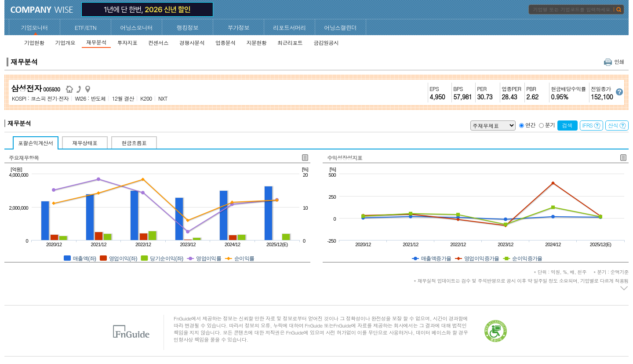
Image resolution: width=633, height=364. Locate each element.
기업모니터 (35, 27)
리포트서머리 (289, 27)
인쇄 (614, 61)
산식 (617, 125)
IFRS (592, 125)
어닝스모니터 (136, 27)
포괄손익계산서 (36, 143)
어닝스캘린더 (340, 27)
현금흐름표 (134, 143)
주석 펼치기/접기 (624, 288)
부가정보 (239, 27)
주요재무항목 (24, 158)
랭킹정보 (188, 27)
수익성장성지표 (345, 158)
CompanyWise (42, 10)
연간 (530, 125)
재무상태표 (85, 143)
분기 (550, 125)
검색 (568, 125)
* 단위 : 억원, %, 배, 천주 (581, 272)
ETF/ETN (86, 27)
